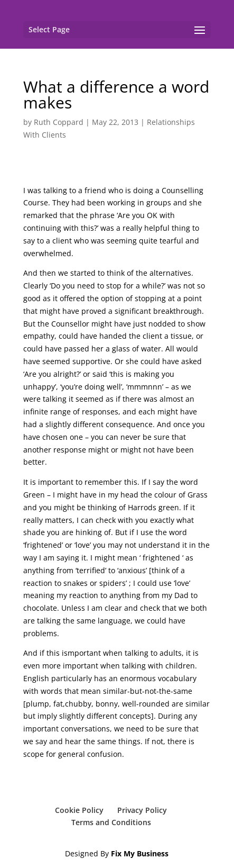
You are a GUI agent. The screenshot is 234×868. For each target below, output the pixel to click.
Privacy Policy (142, 810)
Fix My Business (140, 853)
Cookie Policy (79, 810)
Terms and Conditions (111, 822)
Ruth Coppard (59, 122)
